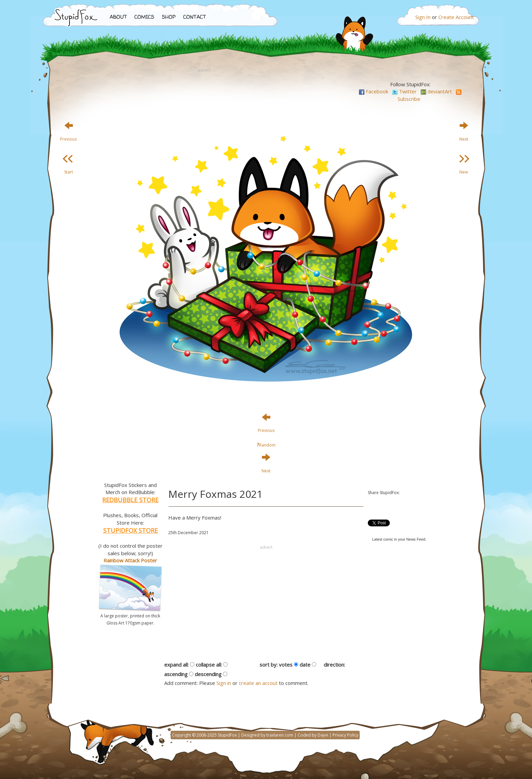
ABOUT (118, 17)
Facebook (374, 91)
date (305, 665)
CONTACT (195, 17)
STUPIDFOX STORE (130, 530)
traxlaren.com (280, 735)
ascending (176, 674)
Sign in (224, 683)
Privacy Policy (345, 735)
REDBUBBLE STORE (130, 500)
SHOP (169, 17)
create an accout (258, 683)
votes (286, 665)
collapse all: (209, 665)
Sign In (423, 17)
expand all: (176, 665)
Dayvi (323, 735)
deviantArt (436, 91)
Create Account (456, 17)
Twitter (404, 91)
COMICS (144, 17)
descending (208, 674)
